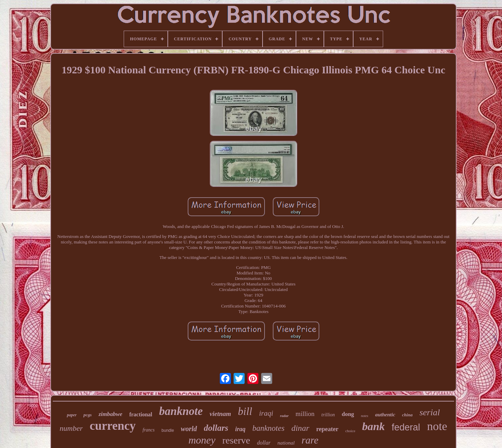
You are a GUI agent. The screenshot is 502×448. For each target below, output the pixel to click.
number (71, 428)
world (189, 429)
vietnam (220, 414)
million (305, 414)
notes (365, 416)
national (286, 443)
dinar (300, 428)
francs (149, 430)
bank (373, 426)
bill (245, 411)
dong (348, 414)
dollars (216, 428)
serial (429, 412)
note (437, 426)
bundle (168, 430)
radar (284, 416)
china (407, 415)
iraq (240, 429)
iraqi (266, 413)
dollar (264, 443)
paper (72, 415)
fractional (141, 414)
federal (406, 427)
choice (350, 431)
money (202, 440)
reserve (236, 440)
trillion (328, 415)
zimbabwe (110, 414)
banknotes (268, 428)
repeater (327, 429)
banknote (181, 411)
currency (112, 426)
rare (310, 440)
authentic (385, 415)
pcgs (88, 415)
